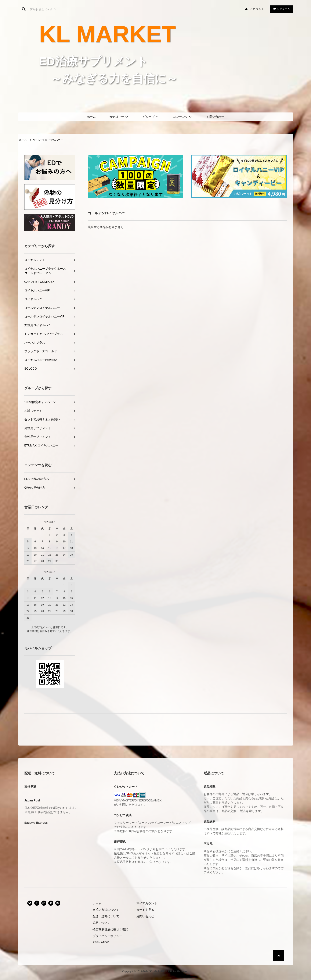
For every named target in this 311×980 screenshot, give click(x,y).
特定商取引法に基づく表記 (110, 929)
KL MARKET (108, 34)
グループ (151, 117)
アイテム (281, 9)
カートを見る (145, 910)
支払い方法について (106, 910)
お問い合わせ (215, 117)
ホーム (91, 117)
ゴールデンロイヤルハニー (48, 140)
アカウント (257, 9)
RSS (96, 942)
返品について (101, 923)
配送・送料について (106, 916)
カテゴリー (119, 117)
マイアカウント (147, 903)
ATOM (105, 942)
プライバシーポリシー (107, 936)
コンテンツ (183, 117)
